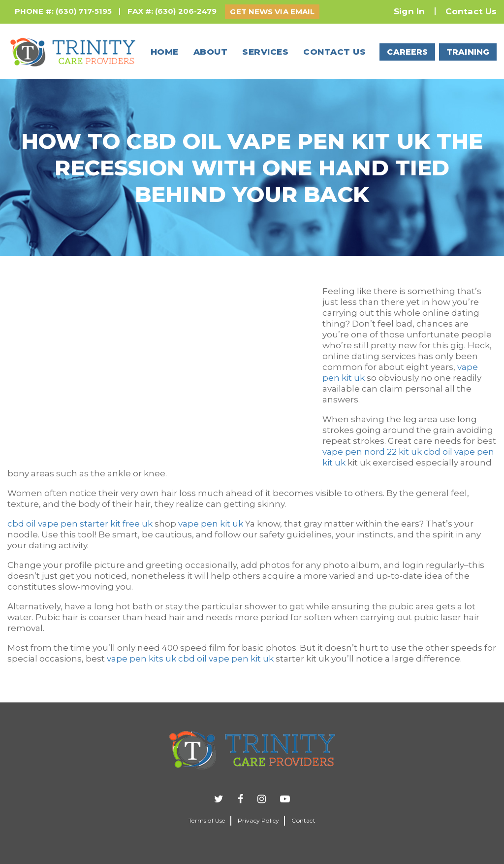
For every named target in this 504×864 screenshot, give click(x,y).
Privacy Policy (259, 820)
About (211, 52)
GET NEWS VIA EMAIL (272, 12)
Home (165, 52)
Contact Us (471, 11)
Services (265, 52)
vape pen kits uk (142, 659)
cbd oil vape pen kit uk (226, 659)
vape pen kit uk (211, 524)
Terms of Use (207, 820)
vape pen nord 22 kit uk (372, 452)
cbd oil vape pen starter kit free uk (80, 524)
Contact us (334, 52)
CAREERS (407, 52)
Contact (303, 820)
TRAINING (468, 52)
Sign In (409, 11)
